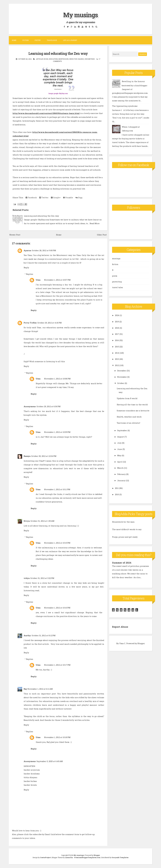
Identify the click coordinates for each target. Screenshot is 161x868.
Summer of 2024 (122, 563)
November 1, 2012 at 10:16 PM (57, 608)
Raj (25, 689)
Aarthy (27, 635)
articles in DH (42, 59)
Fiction (25, 40)
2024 (117, 315)
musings (116, 258)
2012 (117, 365)
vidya (27, 578)
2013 (117, 359)
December (122, 371)
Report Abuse (121, 627)
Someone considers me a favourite (133, 411)
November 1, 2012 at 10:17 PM (57, 665)
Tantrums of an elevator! (128, 423)
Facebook (31, 197)
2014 (117, 353)
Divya (27, 521)
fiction (115, 264)
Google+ (56, 197)
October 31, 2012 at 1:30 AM (42, 521)
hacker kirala (30, 785)
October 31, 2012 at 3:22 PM (42, 578)
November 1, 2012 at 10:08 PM (57, 379)
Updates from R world (127, 398)
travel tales (117, 287)
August (121, 437)
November (122, 377)
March (120, 468)
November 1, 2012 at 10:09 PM (57, 432)
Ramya (27, 456)
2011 (117, 488)
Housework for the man (123, 522)
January (121, 480)
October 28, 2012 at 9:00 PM (44, 250)
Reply (26, 268)
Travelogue (52, 40)
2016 (117, 340)
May (119, 455)
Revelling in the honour (133, 81)
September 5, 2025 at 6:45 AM (50, 761)
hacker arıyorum (32, 770)
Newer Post (15, 235)
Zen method (90, 59)
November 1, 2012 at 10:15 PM (57, 543)
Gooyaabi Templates (120, 857)
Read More (95, 223)
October (121, 383)
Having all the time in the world (132, 405)
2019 (117, 322)
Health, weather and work (129, 417)
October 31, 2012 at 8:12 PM (44, 635)
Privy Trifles (30, 323)
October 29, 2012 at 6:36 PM (48, 406)
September (122, 430)
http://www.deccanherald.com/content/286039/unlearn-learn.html (46, 113)
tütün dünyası (30, 777)
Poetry (38, 40)
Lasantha (69, 857)
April (120, 462)
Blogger (141, 643)
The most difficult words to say (127, 529)
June (120, 449)
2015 (117, 347)
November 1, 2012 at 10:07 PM (57, 280)
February (121, 474)
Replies (30, 274)
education (53, 59)
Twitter (44, 197)
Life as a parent (70, 40)
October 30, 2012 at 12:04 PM (44, 456)
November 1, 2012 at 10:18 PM (57, 737)
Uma (38, 280)
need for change (77, 59)
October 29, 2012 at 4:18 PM (49, 323)
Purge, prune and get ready (125, 537)
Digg (79, 197)
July (119, 443)
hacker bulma (30, 781)
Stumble (68, 197)
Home (14, 40)
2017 (117, 334)
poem (115, 276)
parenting (117, 282)
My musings (80, 14)
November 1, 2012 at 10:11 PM (57, 489)
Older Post (102, 235)
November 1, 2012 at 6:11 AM (40, 689)
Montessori (63, 59)
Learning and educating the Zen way (58, 53)
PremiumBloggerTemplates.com (87, 857)
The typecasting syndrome (125, 106)
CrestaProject (45, 857)
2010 (117, 494)
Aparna (27, 250)
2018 (117, 328)
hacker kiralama (32, 774)
